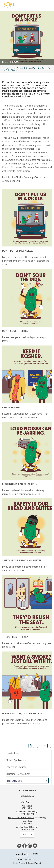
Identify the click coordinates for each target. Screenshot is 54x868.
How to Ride (12, 753)
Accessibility (21, 854)
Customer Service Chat (18, 774)
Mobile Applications (16, 760)
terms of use (30, 859)
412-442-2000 (27, 796)
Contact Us (27, 835)
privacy (21, 859)
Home (6, 68)
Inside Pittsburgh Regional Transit (25, 68)
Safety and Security (16, 767)
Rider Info (46, 68)
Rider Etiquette (14, 781)
